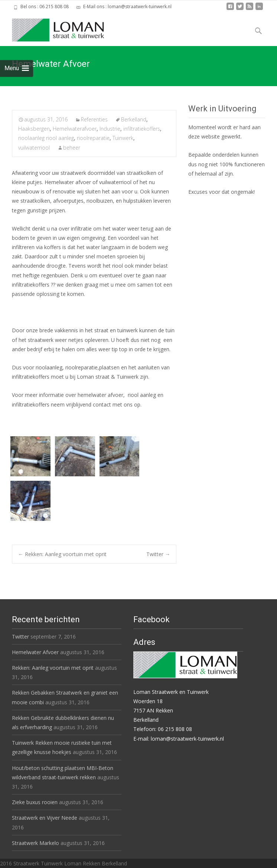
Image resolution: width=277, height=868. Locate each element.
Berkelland (134, 119)
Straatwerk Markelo (35, 843)
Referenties (94, 119)
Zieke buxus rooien (35, 802)
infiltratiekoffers (142, 129)
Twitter (158, 554)
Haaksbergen (34, 129)
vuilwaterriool (34, 148)
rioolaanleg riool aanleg (46, 138)
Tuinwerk (123, 138)
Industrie (110, 129)
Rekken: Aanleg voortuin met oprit (62, 554)
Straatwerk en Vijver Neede (45, 818)
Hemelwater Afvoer (35, 652)
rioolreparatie (93, 138)
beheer (72, 148)
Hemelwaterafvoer (75, 129)
